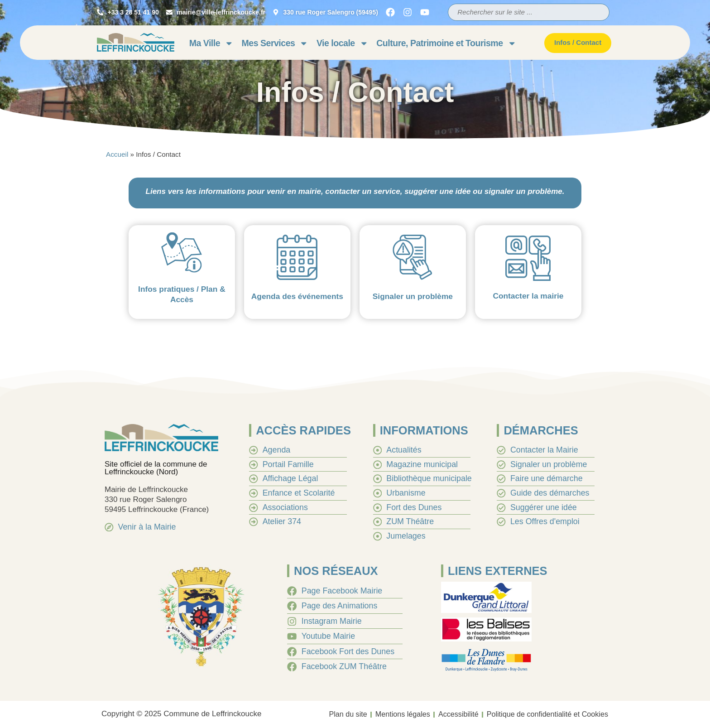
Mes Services (275, 43)
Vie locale (342, 43)
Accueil (117, 154)
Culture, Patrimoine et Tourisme (446, 43)
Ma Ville (211, 43)
